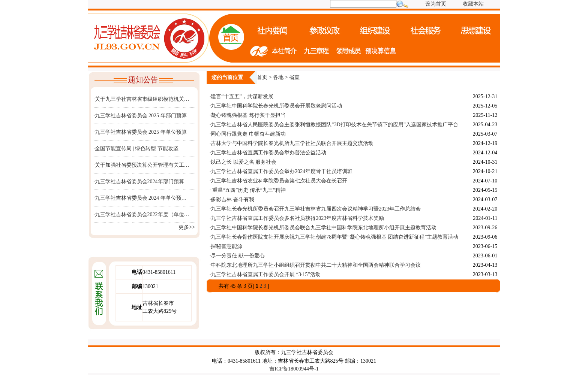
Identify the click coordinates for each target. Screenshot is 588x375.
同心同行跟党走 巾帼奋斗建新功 (248, 134)
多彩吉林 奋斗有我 (232, 199)
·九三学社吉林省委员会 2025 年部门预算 (140, 116)
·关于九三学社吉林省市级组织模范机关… (141, 99)
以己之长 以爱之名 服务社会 (244, 162)
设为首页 (436, 4)
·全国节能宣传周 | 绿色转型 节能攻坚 (136, 149)
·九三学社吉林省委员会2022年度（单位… (141, 214)
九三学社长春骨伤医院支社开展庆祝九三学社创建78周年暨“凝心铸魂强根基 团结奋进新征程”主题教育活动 (334, 237)
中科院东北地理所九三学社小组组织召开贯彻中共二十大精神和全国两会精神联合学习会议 (316, 265)
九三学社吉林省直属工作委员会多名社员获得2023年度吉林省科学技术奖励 (297, 218)
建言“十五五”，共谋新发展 (242, 96)
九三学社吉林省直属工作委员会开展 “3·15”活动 (265, 274)
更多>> (187, 227)
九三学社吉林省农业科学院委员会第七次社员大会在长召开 (279, 181)
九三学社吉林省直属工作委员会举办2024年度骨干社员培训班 (282, 171)
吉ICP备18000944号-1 (294, 369)
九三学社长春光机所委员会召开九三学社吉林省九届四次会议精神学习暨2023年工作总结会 (316, 209)
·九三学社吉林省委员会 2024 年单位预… (140, 198)
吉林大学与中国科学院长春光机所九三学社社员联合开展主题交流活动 (292, 143)
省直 (294, 77)
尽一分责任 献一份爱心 (238, 256)
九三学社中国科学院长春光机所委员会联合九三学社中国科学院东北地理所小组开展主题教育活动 (324, 228)
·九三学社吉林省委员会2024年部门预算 (139, 182)
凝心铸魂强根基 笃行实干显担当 (248, 115)
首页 (262, 77)
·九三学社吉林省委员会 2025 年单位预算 (140, 132)
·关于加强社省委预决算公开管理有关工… (141, 165)
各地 (278, 77)
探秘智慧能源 (226, 246)
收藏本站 (473, 4)
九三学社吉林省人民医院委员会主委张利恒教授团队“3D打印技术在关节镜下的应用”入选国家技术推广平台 (334, 125)
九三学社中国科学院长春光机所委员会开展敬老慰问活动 (276, 106)
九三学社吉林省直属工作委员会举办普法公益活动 (268, 153)
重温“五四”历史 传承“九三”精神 (248, 190)
